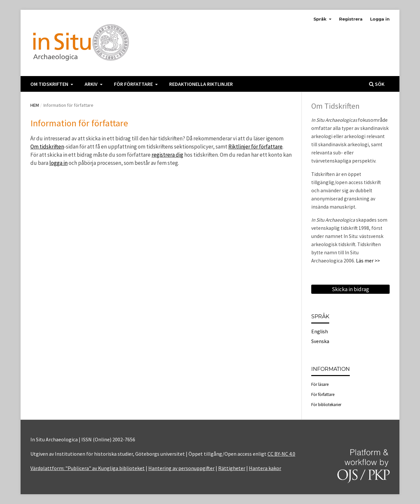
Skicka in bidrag (350, 289)
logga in (58, 163)
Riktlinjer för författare (255, 147)
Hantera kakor (265, 468)
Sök (377, 84)
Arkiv (92, 84)
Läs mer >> (368, 261)
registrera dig (167, 155)
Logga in (380, 19)
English (320, 331)
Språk (321, 19)
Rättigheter (232, 468)
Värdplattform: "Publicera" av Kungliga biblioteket (88, 468)
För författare (134, 84)
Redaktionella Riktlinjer (201, 84)
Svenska (320, 341)
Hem (35, 105)
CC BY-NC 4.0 (281, 454)
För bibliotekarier (326, 405)
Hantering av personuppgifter (181, 468)
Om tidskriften (50, 84)
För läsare (320, 384)
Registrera (351, 19)
